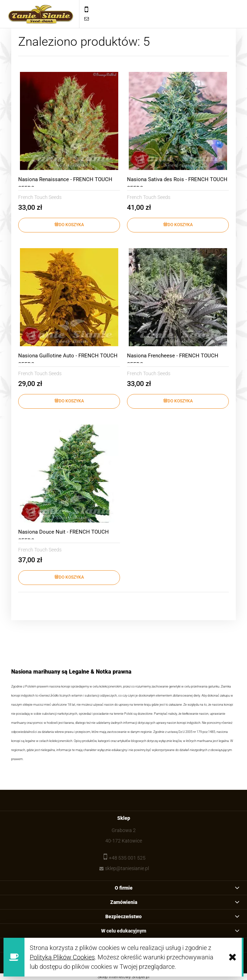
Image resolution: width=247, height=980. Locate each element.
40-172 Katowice (124, 841)
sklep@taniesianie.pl (127, 868)
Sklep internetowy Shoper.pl (123, 977)
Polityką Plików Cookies (62, 957)
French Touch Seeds (40, 197)
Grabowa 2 (124, 830)
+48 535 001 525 (127, 858)
